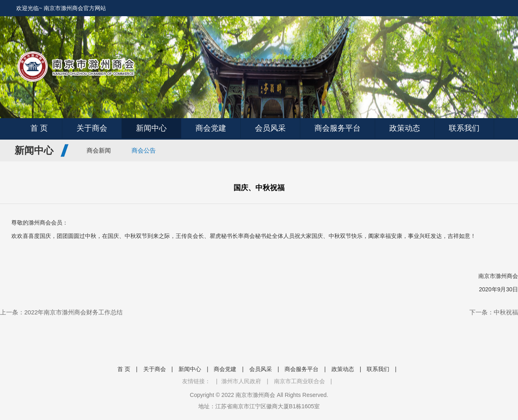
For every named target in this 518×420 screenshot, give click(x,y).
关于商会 (92, 128)
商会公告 (144, 150)
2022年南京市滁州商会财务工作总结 (73, 312)
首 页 (39, 128)
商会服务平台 (338, 128)
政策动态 (405, 128)
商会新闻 (99, 150)
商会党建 (211, 128)
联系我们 (464, 128)
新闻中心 (151, 128)
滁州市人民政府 (241, 381)
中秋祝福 (506, 312)
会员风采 (270, 128)
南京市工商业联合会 (299, 381)
